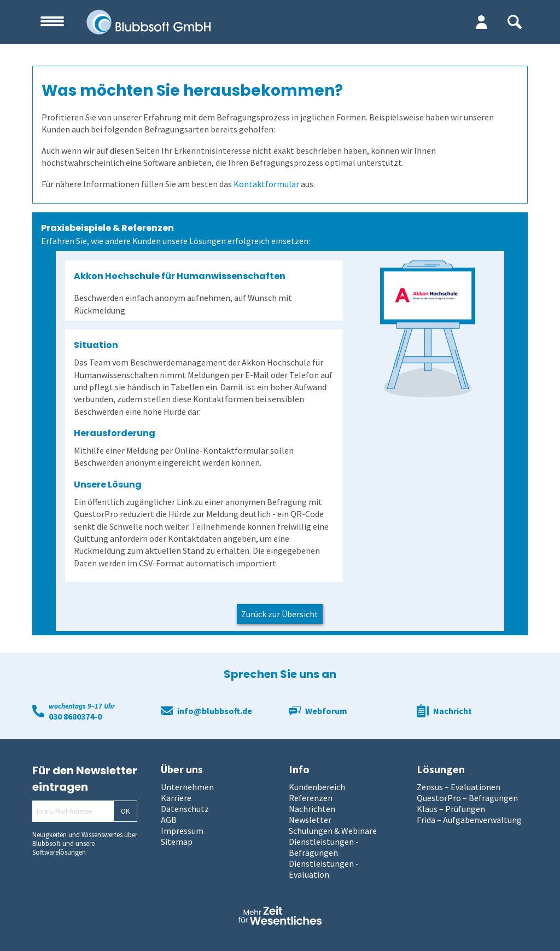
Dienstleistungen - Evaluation (324, 869)
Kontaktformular (266, 184)
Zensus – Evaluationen (459, 787)
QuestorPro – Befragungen (467, 798)
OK (125, 811)
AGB (169, 820)
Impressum (182, 831)
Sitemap (177, 842)
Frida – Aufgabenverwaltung (469, 820)
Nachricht (453, 711)
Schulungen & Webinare (333, 831)
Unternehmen (187, 787)
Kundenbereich (317, 787)
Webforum (326, 711)
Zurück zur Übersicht (280, 614)
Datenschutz (185, 809)
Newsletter (310, 820)
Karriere (176, 798)
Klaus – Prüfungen (451, 809)
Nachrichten (312, 809)
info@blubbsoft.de (215, 711)
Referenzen (311, 798)
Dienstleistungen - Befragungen (324, 847)
